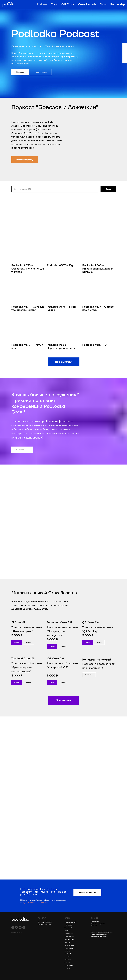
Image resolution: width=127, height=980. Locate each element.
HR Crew (67, 951)
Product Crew (69, 954)
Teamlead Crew (70, 928)
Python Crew (69, 966)
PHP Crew (68, 960)
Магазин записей (70, 922)
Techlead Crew (69, 945)
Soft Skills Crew (70, 925)
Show (103, 4)
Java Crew (68, 957)
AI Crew (67, 969)
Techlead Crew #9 (23, 659)
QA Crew (67, 943)
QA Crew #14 (91, 623)
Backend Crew (69, 937)
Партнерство (95, 922)
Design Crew (69, 948)
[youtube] (20, 927)
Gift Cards (68, 4)
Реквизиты (95, 926)
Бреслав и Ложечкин (45, 925)
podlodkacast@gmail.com (106, 932)
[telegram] (24, 927)
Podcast (42, 4)
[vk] (16, 927)
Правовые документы (98, 924)
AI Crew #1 (18, 623)
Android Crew (69, 934)
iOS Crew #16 (55, 659)
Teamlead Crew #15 (59, 623)
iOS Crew (68, 931)
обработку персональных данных (35, 903)
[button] (28, 642)
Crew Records (87, 4)
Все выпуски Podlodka (45, 922)
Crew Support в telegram (99, 936)
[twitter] (13, 927)
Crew (54, 4)
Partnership (118, 4)
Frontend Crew (69, 940)
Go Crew (67, 963)
